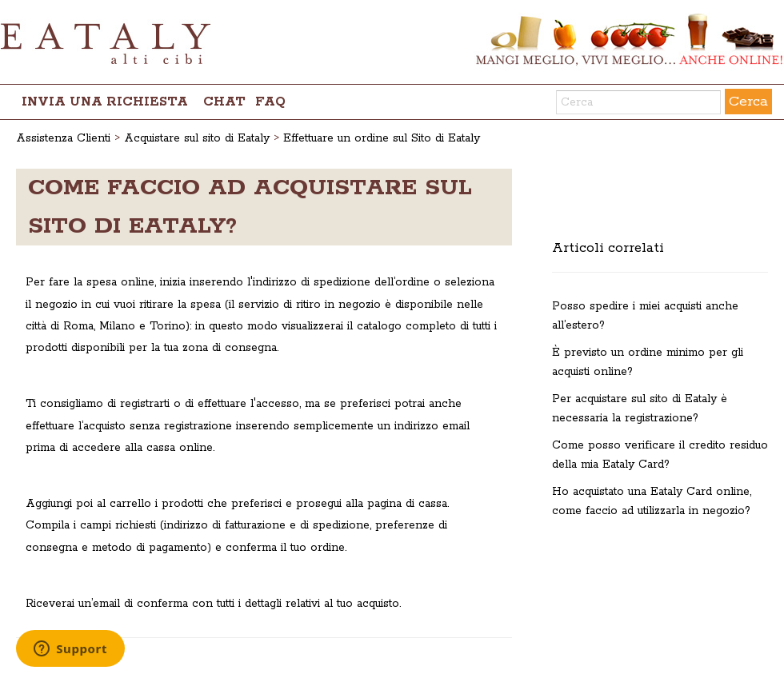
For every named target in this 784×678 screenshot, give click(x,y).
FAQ (270, 102)
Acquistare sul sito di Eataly (197, 138)
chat (224, 102)
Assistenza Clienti (63, 138)
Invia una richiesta (105, 102)
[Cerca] (638, 102)
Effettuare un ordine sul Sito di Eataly (382, 138)
